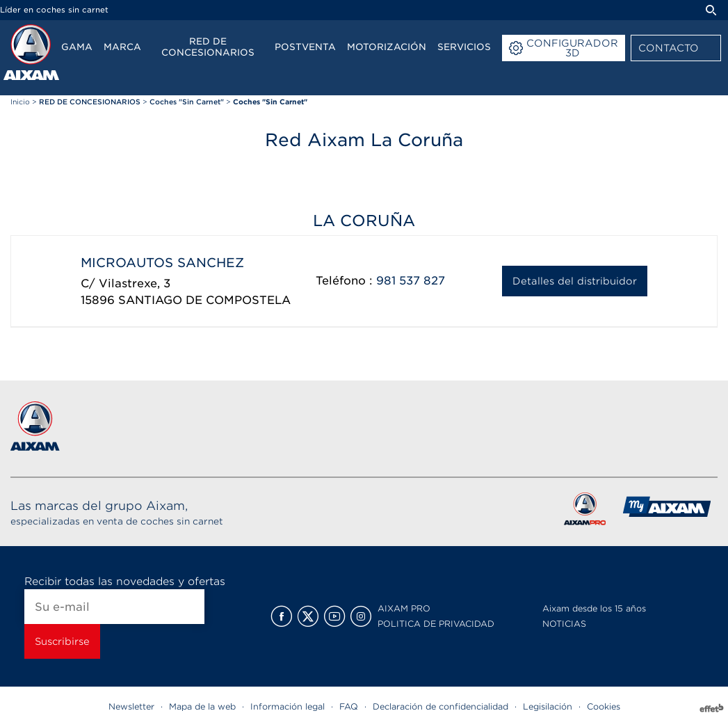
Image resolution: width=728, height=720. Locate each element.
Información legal (288, 706)
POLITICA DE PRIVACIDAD (436, 624)
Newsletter (131, 706)
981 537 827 (411, 281)
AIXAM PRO (404, 608)
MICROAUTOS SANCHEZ (162, 263)
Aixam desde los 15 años (594, 608)
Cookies (604, 706)
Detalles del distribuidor (575, 281)
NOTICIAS (564, 624)
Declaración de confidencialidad (440, 706)
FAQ (349, 706)
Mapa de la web (202, 706)
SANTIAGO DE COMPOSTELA (204, 300)
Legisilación (548, 706)
